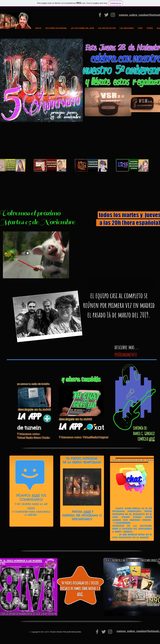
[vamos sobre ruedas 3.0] (100, 15)
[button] (80, 97)
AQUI (139, 486)
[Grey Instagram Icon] (113, 15)
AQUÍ (152, 439)
